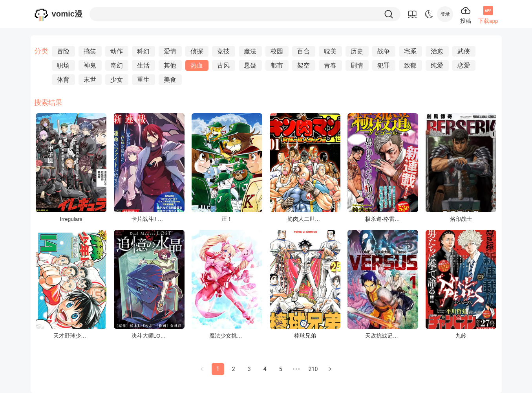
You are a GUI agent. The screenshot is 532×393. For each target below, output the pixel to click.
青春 (330, 65)
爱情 (170, 51)
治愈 (437, 51)
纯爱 (437, 65)
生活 (143, 65)
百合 (303, 51)
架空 (303, 65)
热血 (197, 65)
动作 (117, 51)
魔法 (250, 51)
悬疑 (250, 65)
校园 (277, 51)
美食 (170, 80)
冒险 (63, 51)
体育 (63, 80)
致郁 (410, 65)
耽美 (330, 51)
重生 (143, 80)
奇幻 (117, 65)
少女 (117, 80)
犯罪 (384, 65)
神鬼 (90, 65)
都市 (277, 65)
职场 (63, 65)
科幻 (143, 51)
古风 (223, 65)
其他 (170, 65)
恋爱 (464, 65)
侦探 (197, 51)
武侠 (464, 51)
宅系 (410, 51)
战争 (384, 51)
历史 (357, 51)
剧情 (357, 65)
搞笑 (90, 51)
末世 (90, 80)
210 (313, 369)
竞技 (223, 51)
